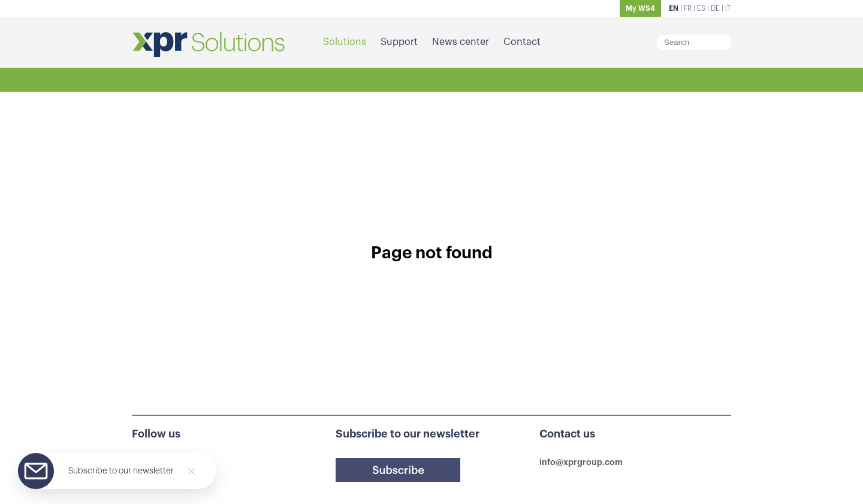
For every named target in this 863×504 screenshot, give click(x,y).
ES (701, 8)
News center (461, 42)
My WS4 (640, 8)
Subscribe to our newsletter (121, 471)
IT (728, 8)
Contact (522, 42)
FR (688, 8)
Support (399, 42)
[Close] (191, 471)
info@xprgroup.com (581, 462)
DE (715, 8)
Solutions (345, 42)
